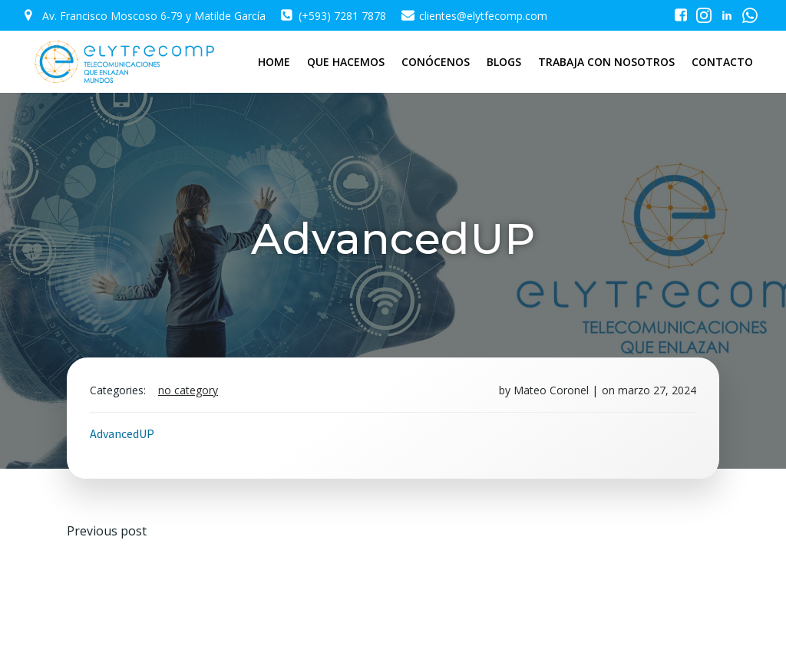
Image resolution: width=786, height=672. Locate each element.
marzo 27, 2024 (657, 390)
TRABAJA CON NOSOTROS (606, 62)
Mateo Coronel (551, 390)
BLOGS (504, 62)
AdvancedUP (122, 433)
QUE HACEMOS (346, 62)
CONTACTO (722, 62)
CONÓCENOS (436, 62)
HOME (274, 62)
